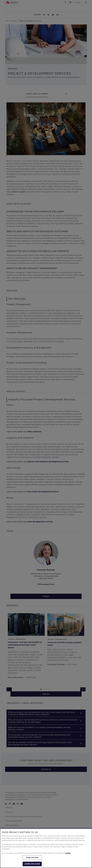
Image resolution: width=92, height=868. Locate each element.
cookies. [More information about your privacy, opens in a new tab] (68, 853)
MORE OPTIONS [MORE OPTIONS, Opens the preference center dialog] (32, 858)
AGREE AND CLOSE (32, 864)
